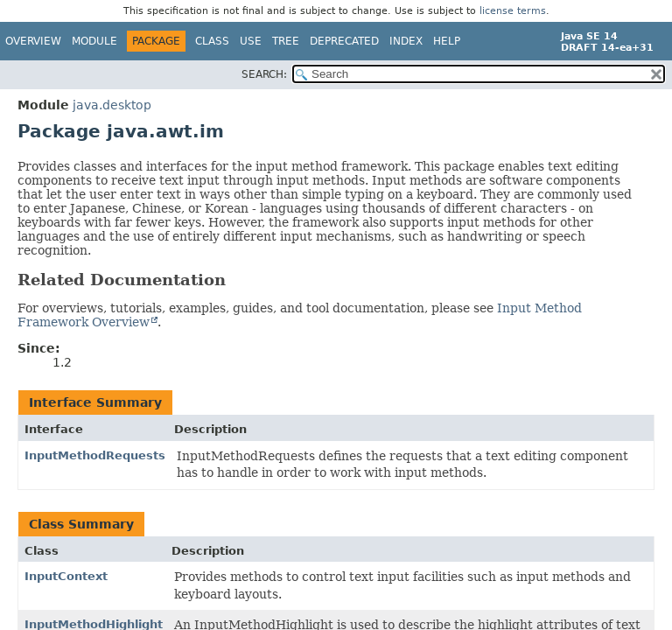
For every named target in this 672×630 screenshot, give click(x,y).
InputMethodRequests (95, 455)
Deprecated (344, 41)
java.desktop (112, 105)
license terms (513, 11)
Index (406, 41)
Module (94, 41)
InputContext (66, 576)
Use (251, 41)
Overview (33, 41)
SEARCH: (264, 74)
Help (447, 41)
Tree (286, 41)
